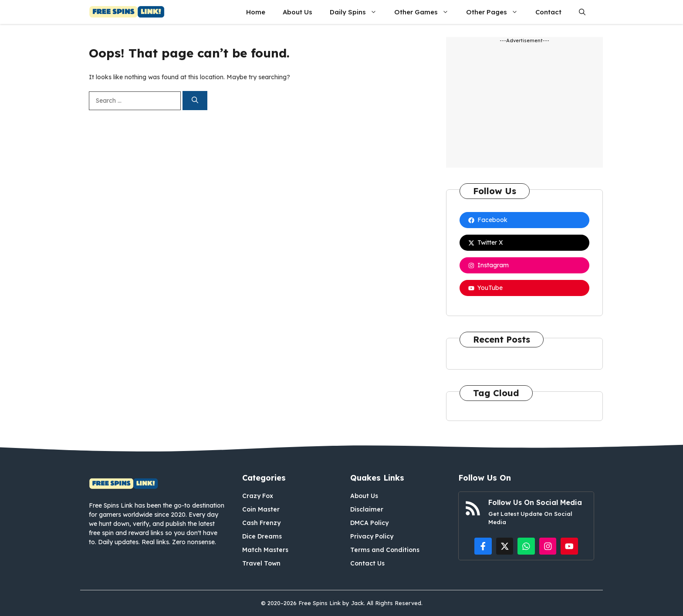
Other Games (426, 12)
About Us (298, 12)
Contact (548, 12)
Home (256, 12)
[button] (582, 12)
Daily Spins (358, 12)
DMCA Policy (369, 523)
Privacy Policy (372, 536)
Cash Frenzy (261, 523)
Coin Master (261, 509)
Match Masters (265, 550)
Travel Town (261, 563)
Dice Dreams (262, 536)
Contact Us (367, 563)
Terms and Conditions (385, 550)
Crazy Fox (258, 496)
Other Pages (496, 12)
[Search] (195, 101)
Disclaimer (367, 509)
